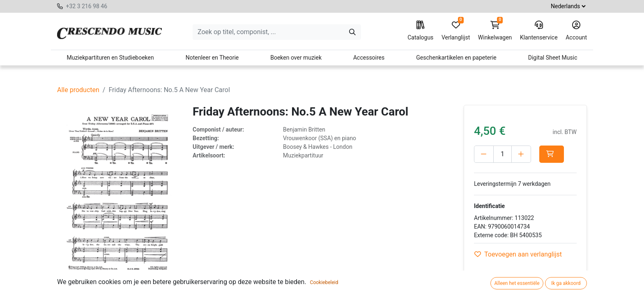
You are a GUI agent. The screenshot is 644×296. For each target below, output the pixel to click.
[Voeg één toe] (521, 154)
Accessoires (369, 58)
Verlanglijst (456, 31)
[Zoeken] (352, 32)
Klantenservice (539, 31)
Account (576, 31)
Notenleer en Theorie (212, 58)
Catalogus (420, 31)
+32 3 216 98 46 (86, 6)
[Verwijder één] (484, 154)
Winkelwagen (495, 31)
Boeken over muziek (296, 58)
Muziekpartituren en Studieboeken (110, 58)
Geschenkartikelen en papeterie (456, 58)
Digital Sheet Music (553, 58)
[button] (552, 154)
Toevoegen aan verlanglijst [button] (518, 254)
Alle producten (78, 90)
